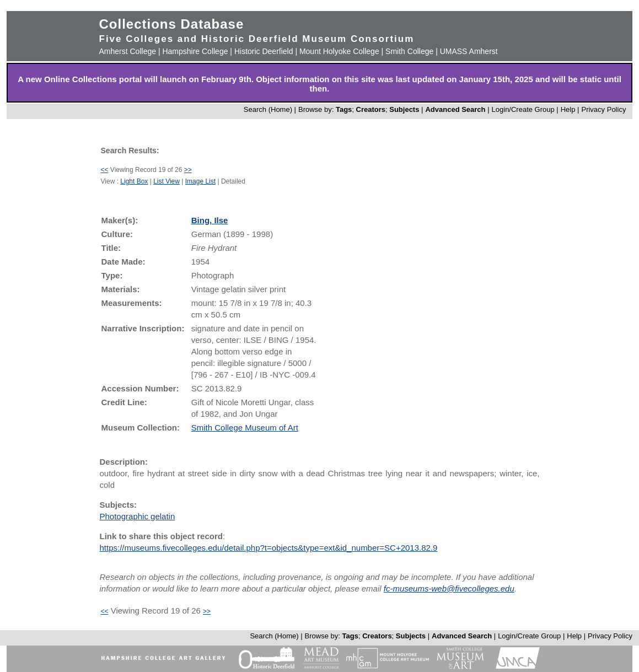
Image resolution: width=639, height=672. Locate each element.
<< (105, 170)
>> (188, 170)
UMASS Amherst (469, 51)
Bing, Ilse (210, 220)
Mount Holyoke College (339, 51)
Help (568, 109)
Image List (200, 181)
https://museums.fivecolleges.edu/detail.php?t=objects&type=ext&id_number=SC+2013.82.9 (269, 548)
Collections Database (172, 24)
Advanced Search (455, 109)
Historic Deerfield (264, 51)
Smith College (409, 51)
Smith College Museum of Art (245, 428)
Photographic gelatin (138, 516)
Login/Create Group (524, 109)
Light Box (134, 181)
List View (167, 181)
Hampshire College (195, 51)
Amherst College (128, 51)
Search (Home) (268, 109)
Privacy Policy (603, 109)
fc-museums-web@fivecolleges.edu (449, 588)
